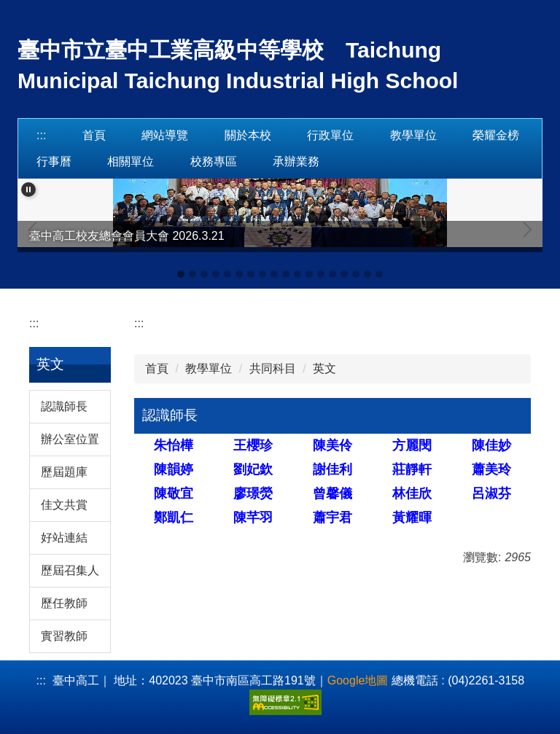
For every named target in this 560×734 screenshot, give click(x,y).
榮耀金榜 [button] (496, 135)
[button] (28, 190)
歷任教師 (64, 603)
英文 (324, 368)
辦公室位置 (70, 439)
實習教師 (64, 636)
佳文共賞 (64, 505)
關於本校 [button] (248, 135)
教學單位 (209, 368)
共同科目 (273, 368)
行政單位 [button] (330, 135)
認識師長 (64, 406)
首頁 (94, 135)
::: (41, 135)
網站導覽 (165, 135)
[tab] (181, 274)
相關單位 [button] (131, 161)
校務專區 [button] (214, 161)
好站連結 (64, 538)
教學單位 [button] (413, 135)
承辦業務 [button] (296, 161)
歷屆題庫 (64, 472)
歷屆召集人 (70, 570)
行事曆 (54, 161)
